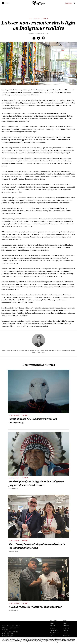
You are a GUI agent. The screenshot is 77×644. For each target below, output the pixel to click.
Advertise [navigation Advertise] (66, 628)
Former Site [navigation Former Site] (66, 635)
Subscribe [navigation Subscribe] (66, 626)
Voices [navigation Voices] (52, 628)
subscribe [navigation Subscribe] (69, 3)
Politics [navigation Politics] (52, 626)
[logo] (39, 5)
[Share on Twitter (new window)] (39, 38)
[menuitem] (69, 3)
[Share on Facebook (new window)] (34, 38)
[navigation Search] (74, 4)
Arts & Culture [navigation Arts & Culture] (55, 633)
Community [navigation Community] (54, 631)
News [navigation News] (52, 623)
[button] (6, 3)
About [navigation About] (65, 623)
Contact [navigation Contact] (65, 631)
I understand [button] (67, 642)
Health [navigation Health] (52, 635)
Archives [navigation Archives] (65, 633)
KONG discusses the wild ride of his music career (35, 607)
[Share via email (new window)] (43, 38)
